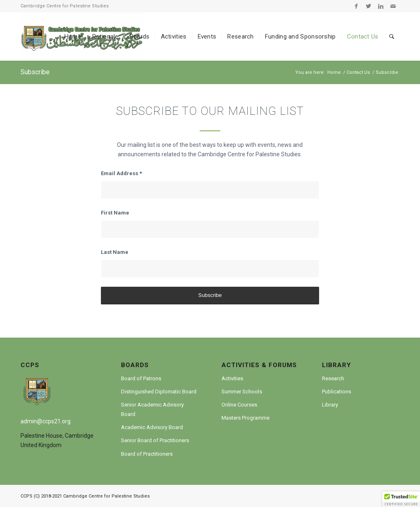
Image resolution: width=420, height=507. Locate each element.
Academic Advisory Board (152, 427)
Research (333, 378)
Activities (232, 378)
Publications (337, 392)
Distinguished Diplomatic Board (159, 392)
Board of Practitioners (147, 454)
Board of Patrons (141, 378)
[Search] (392, 37)
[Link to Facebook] (356, 6)
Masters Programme (245, 418)
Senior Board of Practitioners (155, 440)
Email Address (121, 173)
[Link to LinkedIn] (381, 6)
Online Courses (239, 405)
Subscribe (35, 72)
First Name (115, 213)
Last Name (115, 252)
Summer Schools (242, 392)
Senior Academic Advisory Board (152, 409)
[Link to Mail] (393, 6)
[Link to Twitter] (369, 6)
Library (330, 405)
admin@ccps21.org (46, 421)
